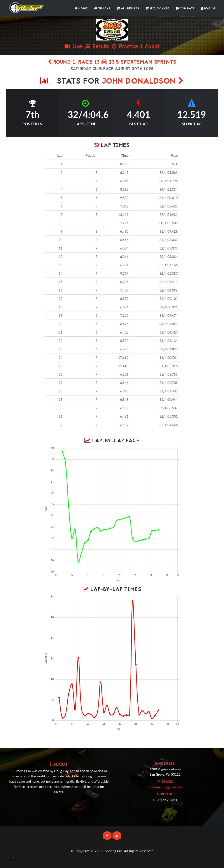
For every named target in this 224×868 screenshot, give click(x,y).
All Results (128, 9)
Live (73, 46)
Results (97, 46)
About (150, 46)
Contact (185, 9)
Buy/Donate (157, 9)
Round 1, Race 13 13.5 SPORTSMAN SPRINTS (112, 62)
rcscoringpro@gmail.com (165, 787)
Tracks (102, 9)
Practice (125, 46)
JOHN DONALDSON (143, 82)
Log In (208, 9)
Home (81, 9)
